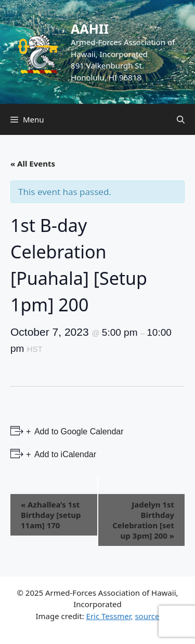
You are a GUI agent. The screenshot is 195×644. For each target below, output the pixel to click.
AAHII (90, 29)
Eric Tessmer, (110, 616)
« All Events (33, 163)
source (147, 616)
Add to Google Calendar (78, 431)
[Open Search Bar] (181, 119)
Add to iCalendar (64, 454)
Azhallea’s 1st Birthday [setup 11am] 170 (51, 515)
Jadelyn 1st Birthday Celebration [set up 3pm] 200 (143, 520)
